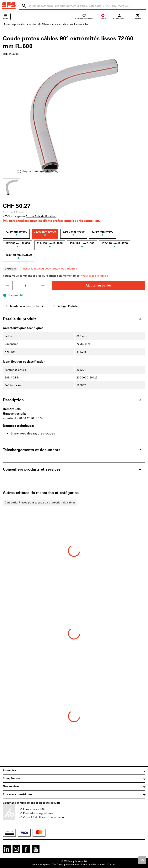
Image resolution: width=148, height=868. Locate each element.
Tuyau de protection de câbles (20, 24)
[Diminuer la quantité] (8, 286)
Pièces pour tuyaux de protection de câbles (65, 24)
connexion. (92, 221)
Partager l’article (65, 306)
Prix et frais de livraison (41, 216)
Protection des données (93, 864)
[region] (74, 187)
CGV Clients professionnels (66, 864)
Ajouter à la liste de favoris (25, 306)
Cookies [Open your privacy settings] (112, 864)
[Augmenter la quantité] (43, 286)
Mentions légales (41, 864)
